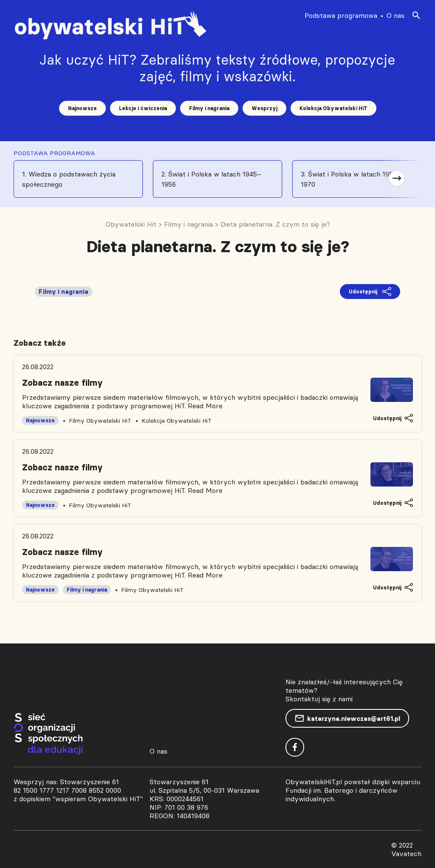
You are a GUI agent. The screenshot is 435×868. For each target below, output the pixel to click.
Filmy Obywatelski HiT (100, 421)
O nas (395, 15)
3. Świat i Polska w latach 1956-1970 (350, 179)
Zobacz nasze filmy (62, 383)
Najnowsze (82, 108)
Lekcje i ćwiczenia (143, 108)
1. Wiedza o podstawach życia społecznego (69, 179)
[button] (397, 178)
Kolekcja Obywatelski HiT (333, 108)
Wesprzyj (264, 108)
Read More (205, 406)
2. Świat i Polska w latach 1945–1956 (211, 179)
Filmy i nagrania (209, 108)
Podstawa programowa (341, 15)
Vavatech (406, 854)
